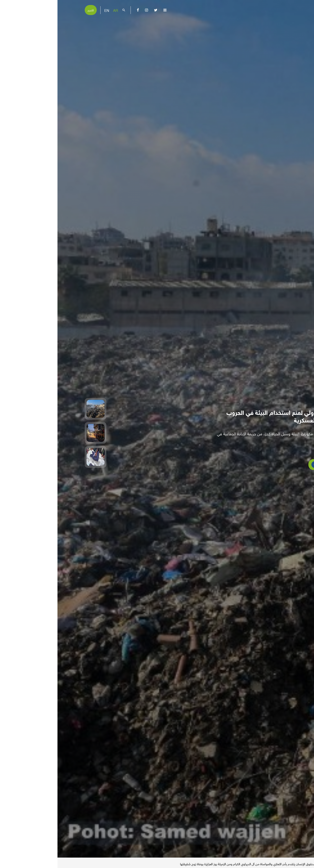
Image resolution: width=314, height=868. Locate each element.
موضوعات (128, 21)
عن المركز (174, 21)
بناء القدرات (64, 21)
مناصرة (86, 21)
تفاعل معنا (39, 21)
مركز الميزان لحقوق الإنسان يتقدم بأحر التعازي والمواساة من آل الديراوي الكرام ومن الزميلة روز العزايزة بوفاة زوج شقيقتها (197, 864)
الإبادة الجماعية (151, 21)
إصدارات (106, 21)
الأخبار (281, 863)
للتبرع (33, 10)
